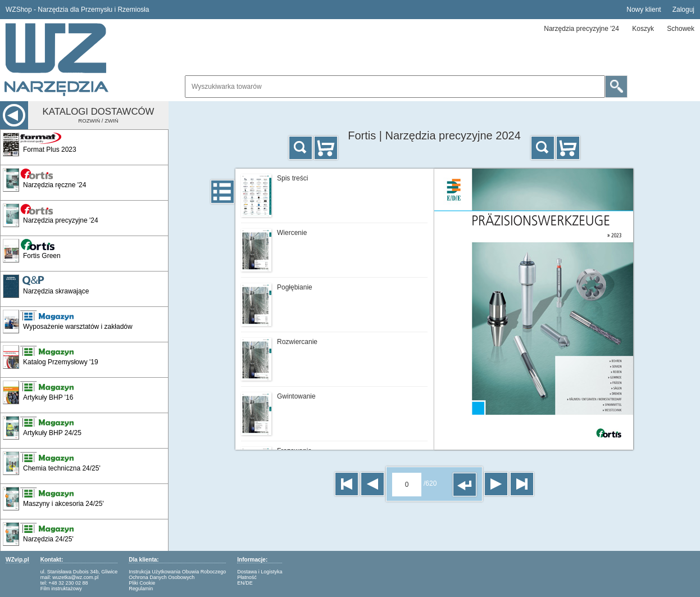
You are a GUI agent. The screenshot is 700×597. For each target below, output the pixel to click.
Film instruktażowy (61, 589)
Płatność (247, 577)
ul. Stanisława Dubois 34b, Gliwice (79, 572)
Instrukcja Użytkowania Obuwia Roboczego (177, 572)
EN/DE (245, 583)
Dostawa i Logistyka (260, 572)
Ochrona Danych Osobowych (162, 577)
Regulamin (141, 589)
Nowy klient (644, 10)
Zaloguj (683, 10)
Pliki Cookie (142, 583)
